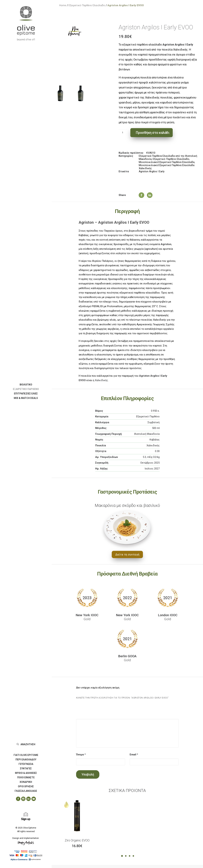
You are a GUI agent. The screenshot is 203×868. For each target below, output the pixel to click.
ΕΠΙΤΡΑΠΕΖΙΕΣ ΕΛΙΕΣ (26, 394)
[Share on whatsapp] (156, 195)
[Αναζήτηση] (26, 744)
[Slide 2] (81, 93)
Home (63, 5)
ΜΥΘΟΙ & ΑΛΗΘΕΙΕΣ (26, 773)
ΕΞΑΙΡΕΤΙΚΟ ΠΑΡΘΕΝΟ (26, 389)
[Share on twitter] (143, 195)
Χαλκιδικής (101, 380)
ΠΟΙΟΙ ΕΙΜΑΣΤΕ (26, 777)
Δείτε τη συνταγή (127, 554)
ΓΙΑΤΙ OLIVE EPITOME (26, 755)
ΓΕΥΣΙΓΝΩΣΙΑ (26, 764)
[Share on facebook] (138, 192)
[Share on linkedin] (146, 192)
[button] (17, 799)
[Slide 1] (60, 93)
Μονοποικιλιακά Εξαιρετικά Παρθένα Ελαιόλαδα (167, 162)
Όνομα (81, 755)
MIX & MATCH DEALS (26, 398)
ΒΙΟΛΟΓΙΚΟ (26, 385)
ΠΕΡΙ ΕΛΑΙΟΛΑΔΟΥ (26, 760)
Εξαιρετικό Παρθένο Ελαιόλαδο (87, 5)
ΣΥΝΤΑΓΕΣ (26, 768)
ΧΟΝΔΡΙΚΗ (26, 782)
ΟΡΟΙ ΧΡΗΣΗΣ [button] (26, 786)
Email (134, 755)
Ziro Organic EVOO (77, 840)
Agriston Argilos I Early (152, 171)
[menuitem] (26, 385)
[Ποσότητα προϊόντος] (123, 133)
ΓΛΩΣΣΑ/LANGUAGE (26, 791)
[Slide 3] (130, 856)
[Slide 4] (133, 856)
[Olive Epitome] (26, 23)
